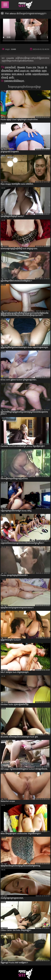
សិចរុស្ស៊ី (5, 77)
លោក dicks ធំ (18, 74)
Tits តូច (41, 67)
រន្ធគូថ (44, 71)
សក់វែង (28, 74)
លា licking (6, 74)
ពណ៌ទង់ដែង (36, 71)
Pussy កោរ (31, 67)
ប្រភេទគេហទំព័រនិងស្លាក (14, 81)
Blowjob (21, 67)
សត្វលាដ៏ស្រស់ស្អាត (41, 74)
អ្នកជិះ (12, 77)
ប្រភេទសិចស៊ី (10, 67)
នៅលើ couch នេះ (22, 71)
